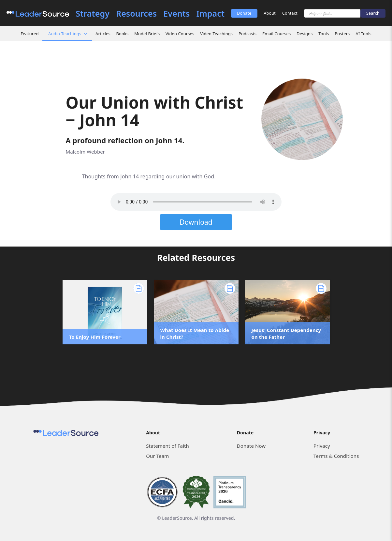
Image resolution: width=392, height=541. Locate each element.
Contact (290, 13)
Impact (210, 14)
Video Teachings (216, 34)
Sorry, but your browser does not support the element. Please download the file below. (196, 202)
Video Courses (180, 34)
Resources (136, 14)
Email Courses (276, 34)
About (270, 13)
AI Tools (363, 34)
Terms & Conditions (336, 456)
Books (123, 34)
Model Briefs (147, 34)
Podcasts (247, 34)
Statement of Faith (167, 446)
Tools (324, 34)
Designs (305, 34)
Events (176, 14)
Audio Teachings (65, 34)
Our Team (157, 456)
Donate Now (251, 446)
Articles (103, 34)
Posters (342, 34)
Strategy (93, 14)
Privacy (322, 446)
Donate (244, 13)
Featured (29, 34)
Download (196, 222)
